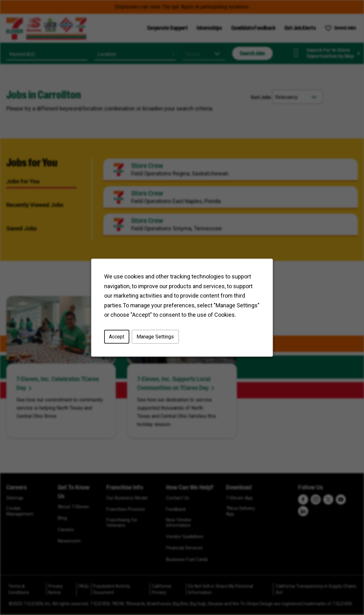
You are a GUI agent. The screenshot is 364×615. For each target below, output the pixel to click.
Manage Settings (155, 336)
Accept (117, 336)
